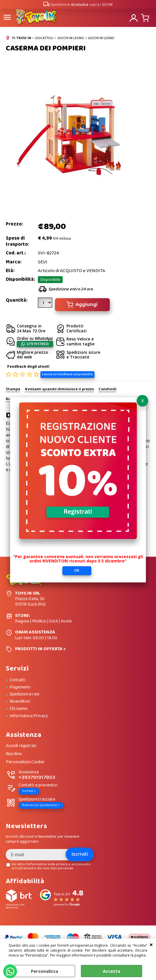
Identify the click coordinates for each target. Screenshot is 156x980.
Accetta (112, 971)
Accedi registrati (21, 746)
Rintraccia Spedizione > (41, 805)
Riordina (14, 754)
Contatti (17, 680)
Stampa (13, 389)
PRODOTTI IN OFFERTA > (40, 649)
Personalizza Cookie (25, 762)
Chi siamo (19, 709)
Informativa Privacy (29, 716)
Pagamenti (20, 687)
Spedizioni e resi (24, 694)
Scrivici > (29, 791)
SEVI (43, 262)
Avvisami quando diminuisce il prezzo (59, 389)
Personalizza (44, 971)
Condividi (107, 389)
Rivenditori (20, 702)
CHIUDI (151, 944)
